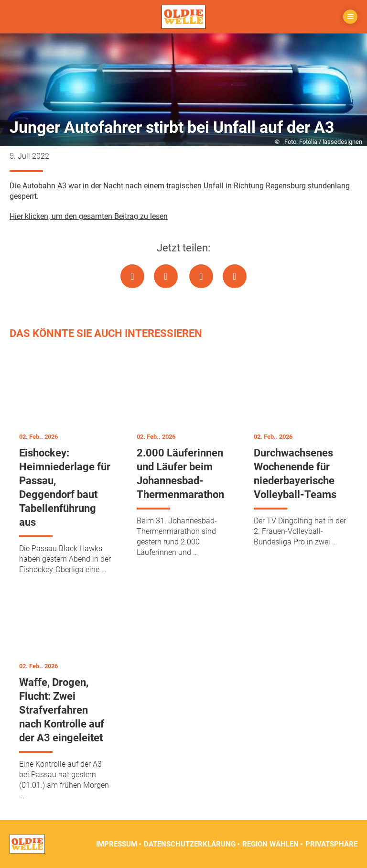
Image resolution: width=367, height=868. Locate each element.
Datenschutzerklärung (190, 844)
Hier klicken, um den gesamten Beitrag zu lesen (89, 216)
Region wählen (270, 844)
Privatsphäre (331, 844)
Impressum (117, 844)
